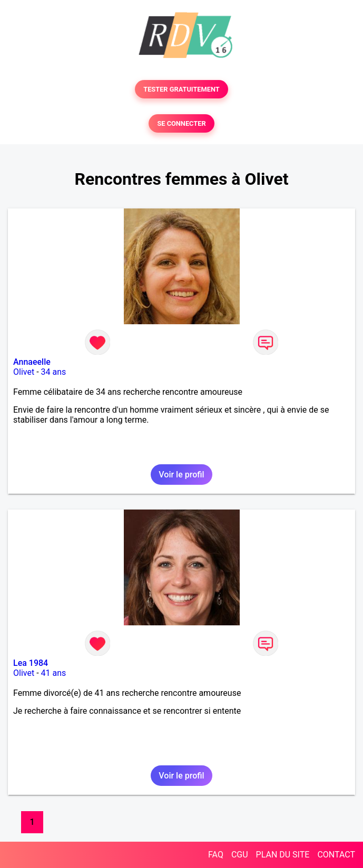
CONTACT (336, 855)
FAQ (216, 855)
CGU (240, 855)
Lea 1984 (31, 663)
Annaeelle (32, 362)
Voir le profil (181, 475)
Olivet (24, 372)
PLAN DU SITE (283, 855)
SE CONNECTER (181, 123)
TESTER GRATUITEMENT (181, 89)
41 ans (54, 673)
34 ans (54, 372)
